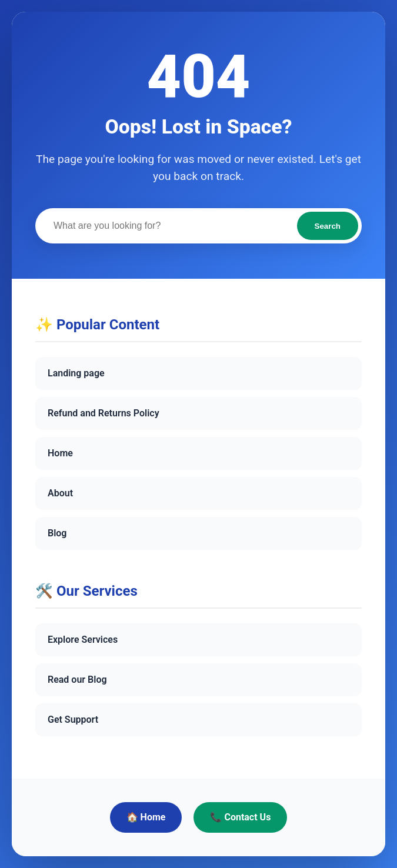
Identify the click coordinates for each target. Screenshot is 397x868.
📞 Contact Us (240, 817)
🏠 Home (146, 817)
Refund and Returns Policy (104, 413)
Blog (57, 533)
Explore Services (83, 640)
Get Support (73, 720)
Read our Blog (77, 680)
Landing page (76, 373)
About (60, 493)
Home (60, 453)
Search (328, 226)
